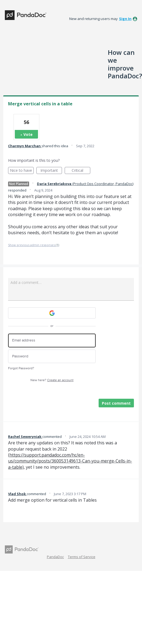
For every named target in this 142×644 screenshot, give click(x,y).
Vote (28, 134)
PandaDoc (55, 557)
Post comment (116, 403)
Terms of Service (82, 557)
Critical (81, 171)
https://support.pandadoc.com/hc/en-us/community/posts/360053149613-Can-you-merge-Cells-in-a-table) (70, 461)
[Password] (52, 356)
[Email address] (52, 341)
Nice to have (22, 171)
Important (51, 171)
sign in (125, 19)
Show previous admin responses (34, 245)
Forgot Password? (21, 368)
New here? (52, 380)
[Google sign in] (52, 313)
